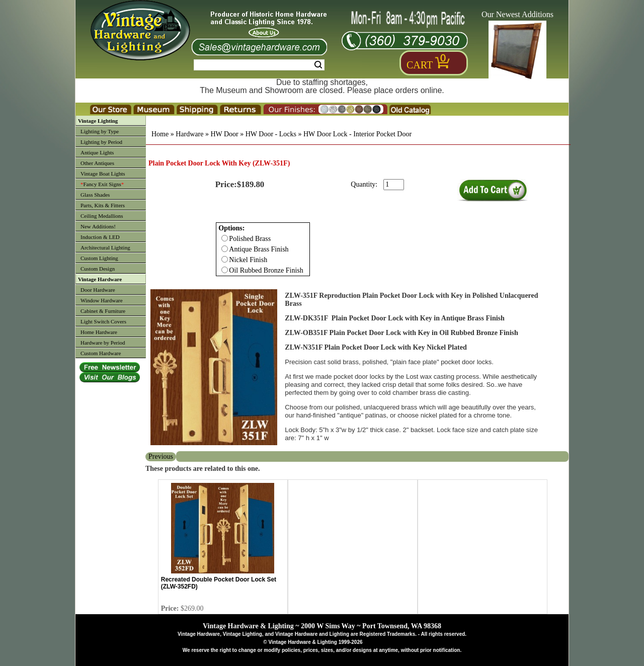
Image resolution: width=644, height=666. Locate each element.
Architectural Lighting (105, 247)
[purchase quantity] (394, 185)
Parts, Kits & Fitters (103, 205)
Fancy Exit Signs (102, 184)
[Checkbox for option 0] (225, 238)
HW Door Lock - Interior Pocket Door (357, 134)
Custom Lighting (99, 258)
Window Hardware (102, 300)
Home (160, 134)
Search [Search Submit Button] (318, 65)
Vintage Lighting (98, 121)
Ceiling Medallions (102, 216)
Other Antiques (97, 163)
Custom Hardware (101, 353)
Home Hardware (99, 332)
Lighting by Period (101, 142)
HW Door (224, 134)
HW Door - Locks (271, 134)
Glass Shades (95, 195)
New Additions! (98, 226)
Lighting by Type (100, 131)
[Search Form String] (259, 65)
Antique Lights (97, 152)
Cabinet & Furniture (103, 311)
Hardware (189, 134)
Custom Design (98, 269)
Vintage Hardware (100, 279)
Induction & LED (100, 237)
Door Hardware (98, 290)
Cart (420, 65)
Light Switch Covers (103, 321)
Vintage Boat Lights (103, 174)
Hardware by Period (103, 343)
